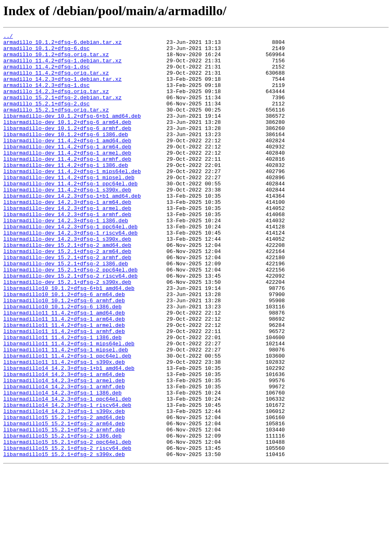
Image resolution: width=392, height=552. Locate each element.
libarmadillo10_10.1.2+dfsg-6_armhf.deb (64, 354)
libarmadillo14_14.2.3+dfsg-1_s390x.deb (64, 487)
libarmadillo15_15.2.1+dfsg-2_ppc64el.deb (67, 524)
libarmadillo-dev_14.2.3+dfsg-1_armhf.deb (67, 251)
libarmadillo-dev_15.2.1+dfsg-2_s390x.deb (67, 332)
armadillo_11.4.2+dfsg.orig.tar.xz (56, 81)
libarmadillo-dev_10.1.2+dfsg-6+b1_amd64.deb (72, 133)
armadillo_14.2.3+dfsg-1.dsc (47, 96)
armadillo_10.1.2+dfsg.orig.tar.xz (56, 59)
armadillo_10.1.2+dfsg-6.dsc (47, 52)
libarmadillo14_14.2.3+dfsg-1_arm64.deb (64, 443)
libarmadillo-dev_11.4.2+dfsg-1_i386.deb (66, 192)
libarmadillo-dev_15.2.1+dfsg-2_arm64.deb (67, 295)
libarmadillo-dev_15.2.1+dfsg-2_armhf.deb (67, 303)
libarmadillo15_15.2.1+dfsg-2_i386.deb (63, 517)
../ (8, 37)
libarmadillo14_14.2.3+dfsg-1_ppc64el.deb (67, 472)
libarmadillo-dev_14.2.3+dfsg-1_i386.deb (66, 258)
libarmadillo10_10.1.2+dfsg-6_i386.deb (63, 362)
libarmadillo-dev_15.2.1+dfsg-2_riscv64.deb (71, 325)
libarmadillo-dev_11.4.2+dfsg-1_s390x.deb (67, 221)
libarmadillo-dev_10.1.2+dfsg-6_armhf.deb (67, 148)
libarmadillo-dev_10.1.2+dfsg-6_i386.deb (66, 155)
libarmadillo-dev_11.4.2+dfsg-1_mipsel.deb (69, 207)
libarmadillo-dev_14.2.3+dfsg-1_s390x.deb (67, 281)
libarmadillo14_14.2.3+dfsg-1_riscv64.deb (67, 480)
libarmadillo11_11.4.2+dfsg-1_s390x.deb (64, 428)
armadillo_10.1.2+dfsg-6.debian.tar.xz (63, 44)
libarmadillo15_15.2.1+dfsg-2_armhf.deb (64, 509)
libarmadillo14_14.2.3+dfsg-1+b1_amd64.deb (69, 436)
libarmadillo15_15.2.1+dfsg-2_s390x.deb (64, 539)
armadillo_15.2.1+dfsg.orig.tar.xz (56, 125)
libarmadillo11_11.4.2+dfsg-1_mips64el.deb (69, 406)
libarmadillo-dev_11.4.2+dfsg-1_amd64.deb (67, 162)
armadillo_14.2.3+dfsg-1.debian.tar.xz (63, 89)
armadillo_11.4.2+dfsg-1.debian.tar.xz (63, 66)
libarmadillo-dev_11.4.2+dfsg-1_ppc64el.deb (71, 214)
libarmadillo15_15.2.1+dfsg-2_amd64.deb (64, 495)
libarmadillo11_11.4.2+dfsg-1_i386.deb (63, 399)
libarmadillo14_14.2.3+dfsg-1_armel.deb (64, 450)
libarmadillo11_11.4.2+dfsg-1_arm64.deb (64, 376)
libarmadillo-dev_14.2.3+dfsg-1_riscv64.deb (71, 273)
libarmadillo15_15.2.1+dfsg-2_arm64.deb (64, 502)
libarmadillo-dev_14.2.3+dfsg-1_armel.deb (67, 244)
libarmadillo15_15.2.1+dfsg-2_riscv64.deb (67, 531)
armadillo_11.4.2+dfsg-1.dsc (47, 74)
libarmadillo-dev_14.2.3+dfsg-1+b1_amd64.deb (72, 229)
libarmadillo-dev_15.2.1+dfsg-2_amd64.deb (67, 288)
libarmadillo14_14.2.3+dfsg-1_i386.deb (63, 465)
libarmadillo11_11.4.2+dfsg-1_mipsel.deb (66, 413)
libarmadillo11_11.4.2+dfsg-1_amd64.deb (64, 369)
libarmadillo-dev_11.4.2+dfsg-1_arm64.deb (67, 170)
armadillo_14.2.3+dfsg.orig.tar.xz (56, 103)
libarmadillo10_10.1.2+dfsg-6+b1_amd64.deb (69, 340)
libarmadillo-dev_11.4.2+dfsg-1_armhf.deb (67, 185)
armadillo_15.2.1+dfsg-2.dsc (47, 118)
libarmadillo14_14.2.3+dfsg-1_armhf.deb (64, 458)
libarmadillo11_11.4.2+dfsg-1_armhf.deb (64, 391)
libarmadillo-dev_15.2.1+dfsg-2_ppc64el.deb (71, 317)
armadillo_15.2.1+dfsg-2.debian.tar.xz (63, 111)
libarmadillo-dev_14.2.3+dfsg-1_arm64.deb (67, 236)
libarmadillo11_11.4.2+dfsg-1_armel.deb (64, 384)
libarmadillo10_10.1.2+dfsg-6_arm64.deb (64, 347)
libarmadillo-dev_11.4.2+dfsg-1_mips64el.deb (72, 199)
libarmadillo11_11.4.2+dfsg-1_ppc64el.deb (67, 421)
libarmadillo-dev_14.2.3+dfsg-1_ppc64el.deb (71, 266)
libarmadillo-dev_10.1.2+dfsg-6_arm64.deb (67, 140)
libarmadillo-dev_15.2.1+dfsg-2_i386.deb (66, 310)
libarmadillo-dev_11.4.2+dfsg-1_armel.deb (67, 177)
